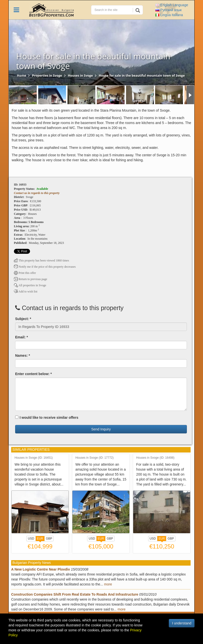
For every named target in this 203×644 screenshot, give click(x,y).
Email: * (21, 337)
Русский (169, 10)
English (172, 5)
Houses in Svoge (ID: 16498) (155, 458)
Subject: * (23, 319)
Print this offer (25, 273)
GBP (49, 539)
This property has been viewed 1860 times (41, 260)
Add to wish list (26, 291)
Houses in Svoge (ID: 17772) (95, 458)
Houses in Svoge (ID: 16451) (34, 458)
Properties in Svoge (47, 76)
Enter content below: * (34, 374)
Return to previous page (31, 279)
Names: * (23, 355)
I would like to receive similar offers (47, 418)
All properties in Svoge (30, 285)
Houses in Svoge (80, 76)
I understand (182, 623)
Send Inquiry (101, 429)
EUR (40, 539)
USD (31, 539)
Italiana (169, 15)
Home (21, 76)
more (108, 584)
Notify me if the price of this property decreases (45, 267)
